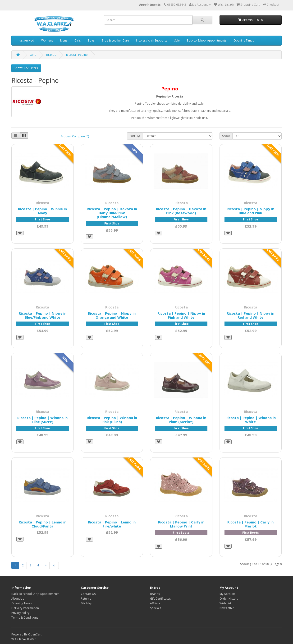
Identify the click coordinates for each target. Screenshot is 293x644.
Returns (86, 599)
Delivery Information (25, 608)
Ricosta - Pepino (77, 55)
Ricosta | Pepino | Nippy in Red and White (250, 315)
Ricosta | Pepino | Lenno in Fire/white (112, 524)
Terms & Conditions (25, 618)
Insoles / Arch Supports (152, 40)
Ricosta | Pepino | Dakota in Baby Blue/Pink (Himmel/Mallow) (112, 213)
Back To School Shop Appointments (35, 594)
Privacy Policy (20, 613)
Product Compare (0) (75, 136)
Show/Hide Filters (26, 68)
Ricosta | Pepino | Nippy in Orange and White (112, 315)
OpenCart (35, 634)
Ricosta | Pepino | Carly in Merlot (250, 524)
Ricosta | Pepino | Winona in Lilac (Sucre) (42, 420)
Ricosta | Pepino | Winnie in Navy (42, 211)
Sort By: (135, 136)
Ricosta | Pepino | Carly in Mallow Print (181, 524)
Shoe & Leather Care (115, 40)
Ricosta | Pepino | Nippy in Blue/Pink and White (43, 315)
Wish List (225, 603)
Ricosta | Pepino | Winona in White (251, 420)
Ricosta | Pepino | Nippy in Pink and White (181, 315)
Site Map (87, 603)
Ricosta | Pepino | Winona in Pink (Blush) (112, 420)
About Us (18, 599)
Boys (91, 40)
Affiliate (155, 603)
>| (54, 565)
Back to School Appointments (207, 40)
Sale (177, 40)
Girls (78, 40)
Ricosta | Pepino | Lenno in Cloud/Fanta (43, 524)
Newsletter (227, 608)
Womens (47, 40)
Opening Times (244, 40)
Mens (64, 40)
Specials (156, 608)
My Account (227, 594)
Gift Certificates (160, 599)
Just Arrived (26, 40)
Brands (51, 55)
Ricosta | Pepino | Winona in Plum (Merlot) (181, 420)
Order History (229, 599)
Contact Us (88, 594)
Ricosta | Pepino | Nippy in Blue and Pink (250, 211)
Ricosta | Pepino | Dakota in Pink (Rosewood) (181, 211)
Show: (226, 136)
